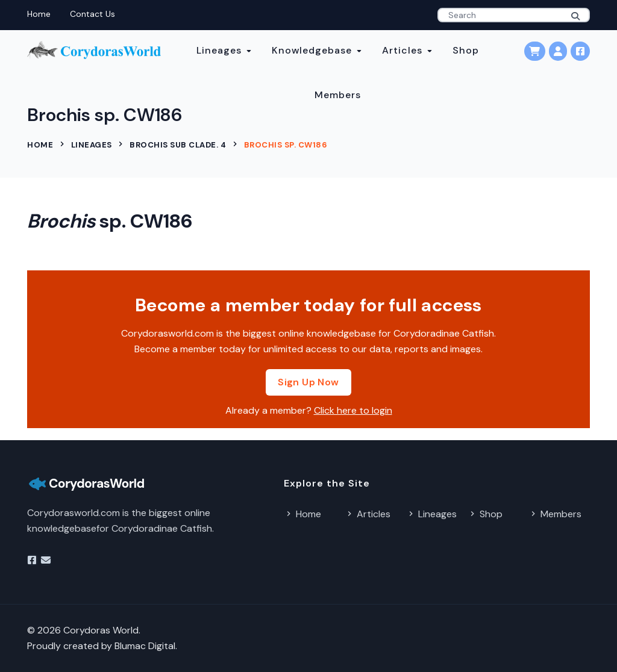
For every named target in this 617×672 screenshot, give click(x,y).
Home (39, 14)
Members (338, 95)
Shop (466, 50)
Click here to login (353, 410)
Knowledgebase (312, 50)
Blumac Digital (145, 646)
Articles (402, 50)
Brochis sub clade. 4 (178, 145)
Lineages (219, 50)
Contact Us (92, 14)
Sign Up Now (308, 382)
